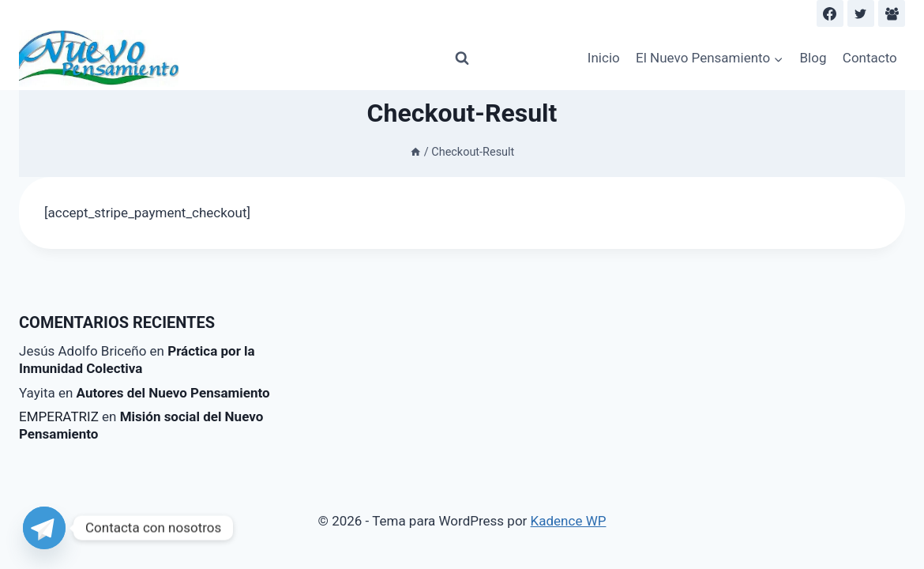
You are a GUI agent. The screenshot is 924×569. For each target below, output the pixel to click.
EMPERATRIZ (59, 416)
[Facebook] (830, 13)
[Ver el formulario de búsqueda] (462, 58)
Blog (813, 58)
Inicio (604, 58)
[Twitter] (861, 13)
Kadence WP (569, 521)
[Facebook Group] (892, 13)
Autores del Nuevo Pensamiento (173, 393)
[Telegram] (44, 528)
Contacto (870, 58)
